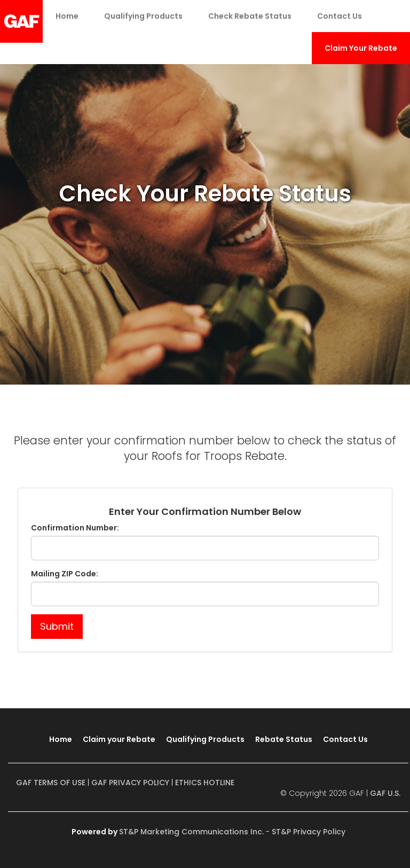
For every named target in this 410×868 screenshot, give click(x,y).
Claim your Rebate (119, 739)
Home (67, 16)
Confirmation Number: (75, 528)
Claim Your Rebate (361, 48)
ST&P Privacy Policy (309, 832)
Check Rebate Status (250, 16)
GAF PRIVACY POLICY (130, 783)
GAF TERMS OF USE (51, 783)
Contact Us (340, 16)
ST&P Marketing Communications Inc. (191, 832)
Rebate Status (284, 739)
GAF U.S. (385, 793)
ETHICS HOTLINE (205, 783)
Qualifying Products (143, 16)
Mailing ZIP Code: (65, 574)
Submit (57, 626)
